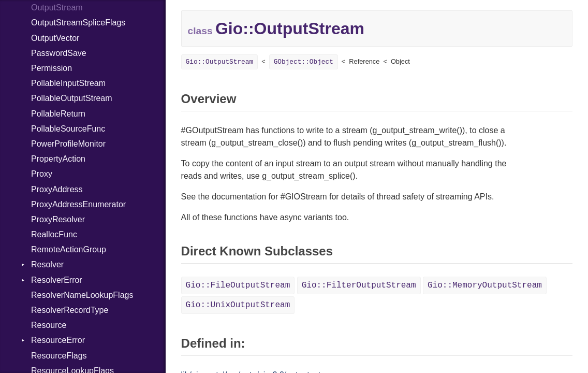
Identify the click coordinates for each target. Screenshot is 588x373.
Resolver (47, 264)
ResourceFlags (59, 356)
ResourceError (58, 340)
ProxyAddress (57, 189)
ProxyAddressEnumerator (78, 204)
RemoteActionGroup (69, 249)
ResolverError (57, 280)
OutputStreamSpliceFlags (78, 23)
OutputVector (55, 38)
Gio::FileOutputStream (238, 285)
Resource (49, 325)
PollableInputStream (68, 83)
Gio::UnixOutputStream (238, 305)
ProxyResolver (58, 219)
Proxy (42, 174)
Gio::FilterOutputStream (359, 285)
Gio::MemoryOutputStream (485, 285)
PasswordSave (59, 53)
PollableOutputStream (72, 98)
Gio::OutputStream (220, 62)
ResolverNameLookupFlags (82, 295)
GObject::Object (304, 62)
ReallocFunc (54, 234)
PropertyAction (58, 159)
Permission (52, 68)
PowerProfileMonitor (68, 144)
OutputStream (57, 8)
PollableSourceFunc (68, 129)
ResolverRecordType (70, 310)
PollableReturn (58, 114)
